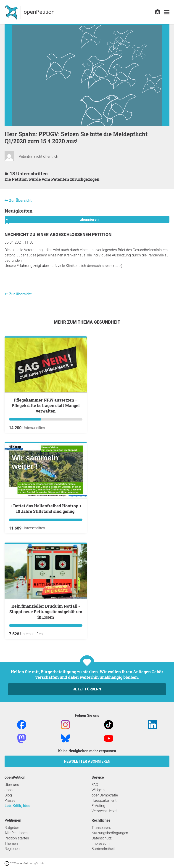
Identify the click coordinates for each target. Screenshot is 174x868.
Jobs (9, 790)
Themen (11, 843)
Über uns (12, 785)
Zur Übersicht (20, 201)
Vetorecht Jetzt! (104, 811)
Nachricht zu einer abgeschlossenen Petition (58, 235)
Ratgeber (12, 828)
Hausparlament (104, 800)
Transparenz (102, 828)
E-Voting (98, 806)
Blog (8, 795)
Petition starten (17, 838)
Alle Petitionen (16, 833)
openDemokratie (105, 795)
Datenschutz (102, 838)
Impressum (101, 843)
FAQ (95, 785)
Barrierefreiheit (103, 849)
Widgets (98, 790)
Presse (10, 800)
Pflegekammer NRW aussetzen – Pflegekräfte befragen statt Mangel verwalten (46, 405)
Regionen (12, 849)
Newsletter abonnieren (87, 761)
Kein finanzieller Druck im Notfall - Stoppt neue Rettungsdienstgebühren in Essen (46, 612)
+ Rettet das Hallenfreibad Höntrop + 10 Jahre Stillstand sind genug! (46, 509)
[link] (167, 12)
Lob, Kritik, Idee (17, 806)
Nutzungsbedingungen (110, 833)
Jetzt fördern (87, 689)
